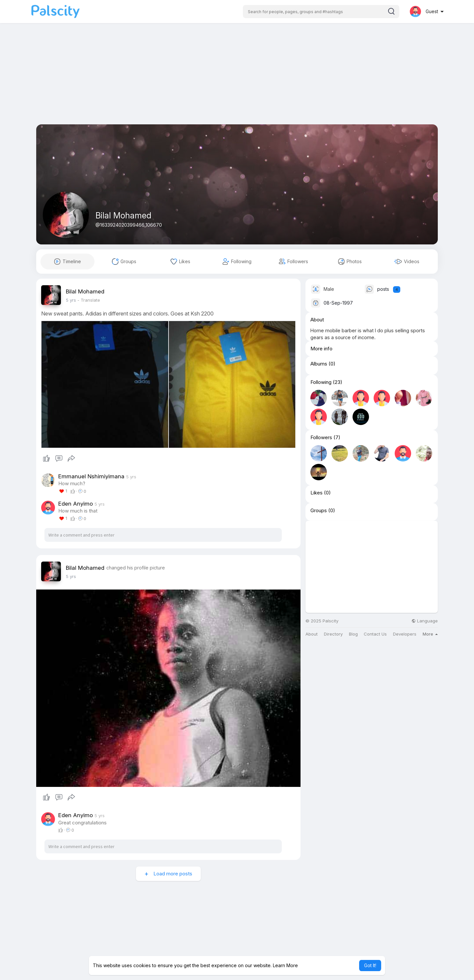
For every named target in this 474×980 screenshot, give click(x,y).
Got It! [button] (370, 965)
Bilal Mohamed (123, 215)
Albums (319, 364)
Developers (405, 634)
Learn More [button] (285, 965)
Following (321, 382)
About (312, 634)
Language (425, 621)
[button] (321, 12)
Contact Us (375, 634)
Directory (333, 634)
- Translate (89, 300)
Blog (353, 634)
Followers (321, 438)
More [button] (430, 634)
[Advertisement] (237, 78)
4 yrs (71, 300)
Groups (319, 511)
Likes (316, 493)
